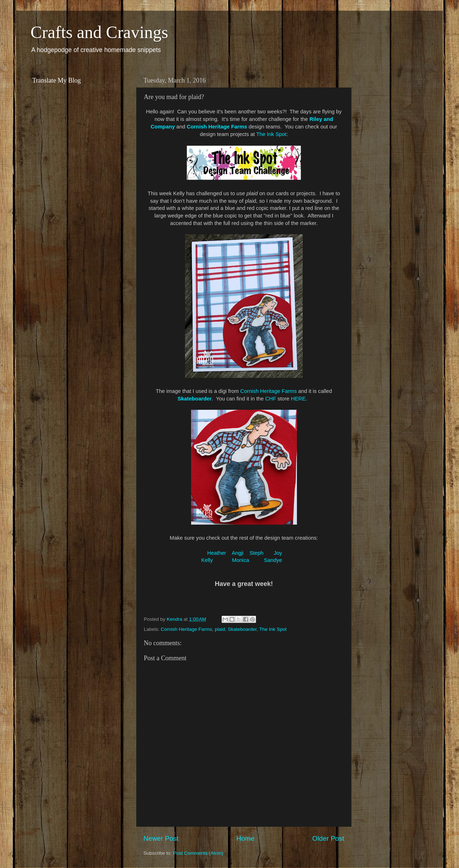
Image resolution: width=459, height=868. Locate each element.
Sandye (273, 560)
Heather (217, 553)
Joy (278, 553)
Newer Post (161, 838)
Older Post (328, 838)
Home (245, 838)
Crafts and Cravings (99, 32)
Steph (257, 553)
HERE (298, 399)
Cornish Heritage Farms (269, 391)
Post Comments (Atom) (198, 853)
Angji (238, 553)
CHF (271, 399)
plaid (220, 629)
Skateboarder (242, 629)
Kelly (207, 560)
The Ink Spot (271, 134)
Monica (241, 560)
